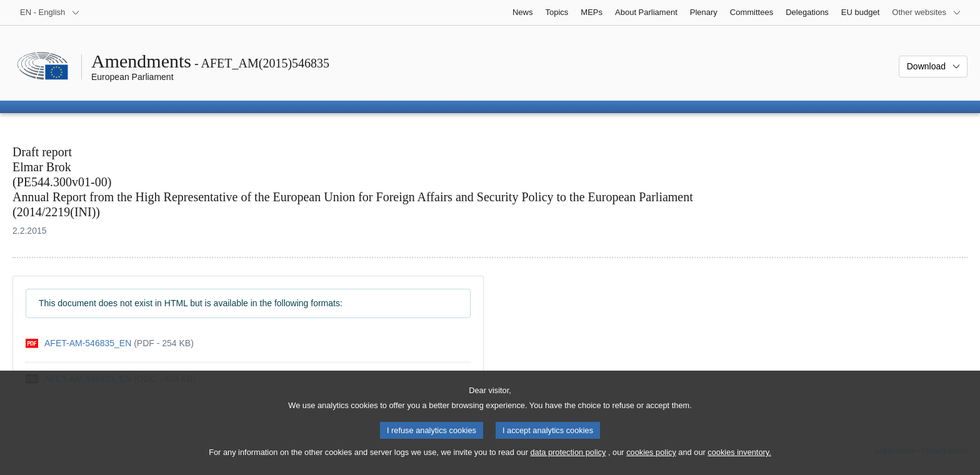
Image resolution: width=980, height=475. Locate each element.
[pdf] (110, 343)
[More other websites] (927, 12)
